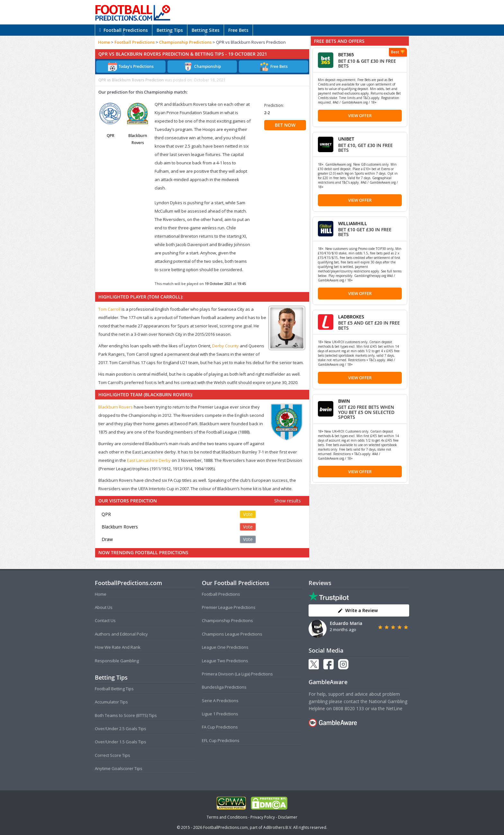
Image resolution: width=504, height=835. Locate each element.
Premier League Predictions (229, 607)
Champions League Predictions (232, 634)
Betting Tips (170, 30)
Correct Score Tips (113, 755)
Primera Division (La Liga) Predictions (237, 674)
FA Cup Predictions (220, 727)
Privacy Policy (263, 817)
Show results (288, 501)
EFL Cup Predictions (221, 740)
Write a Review (358, 610)
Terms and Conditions (227, 817)
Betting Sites (206, 30)
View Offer (360, 115)
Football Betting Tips (114, 689)
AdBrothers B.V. (278, 827)
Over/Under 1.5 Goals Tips (121, 742)
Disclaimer (288, 817)
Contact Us (105, 620)
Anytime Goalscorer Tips (119, 768)
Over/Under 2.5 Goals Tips (121, 729)
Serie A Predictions (220, 701)
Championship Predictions (185, 42)
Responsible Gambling (117, 661)
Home (104, 42)
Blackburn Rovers (116, 407)
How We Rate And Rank (118, 647)
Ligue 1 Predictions (220, 714)
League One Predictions (225, 647)
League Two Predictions (225, 661)
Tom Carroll (109, 309)
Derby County (225, 346)
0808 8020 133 (348, 708)
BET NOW (285, 125)
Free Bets (238, 30)
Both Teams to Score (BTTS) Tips (126, 715)
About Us (104, 607)
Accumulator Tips (111, 702)
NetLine (394, 708)
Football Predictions (124, 30)
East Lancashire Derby (149, 460)
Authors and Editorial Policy (121, 634)
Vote (248, 514)
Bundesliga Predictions (224, 687)
